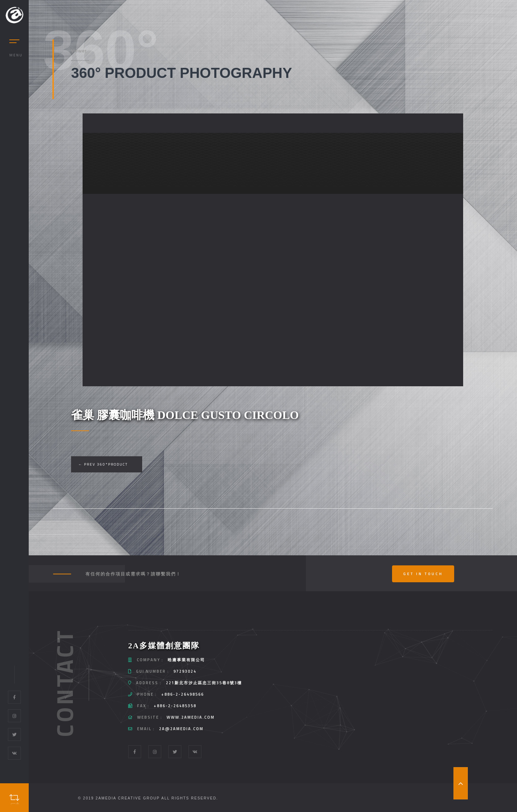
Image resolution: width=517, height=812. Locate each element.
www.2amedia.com (191, 717)
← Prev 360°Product (103, 464)
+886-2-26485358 (175, 706)
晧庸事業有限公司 (186, 660)
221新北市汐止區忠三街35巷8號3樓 (204, 683)
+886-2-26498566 (183, 694)
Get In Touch (423, 574)
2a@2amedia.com (181, 729)
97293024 (185, 671)
